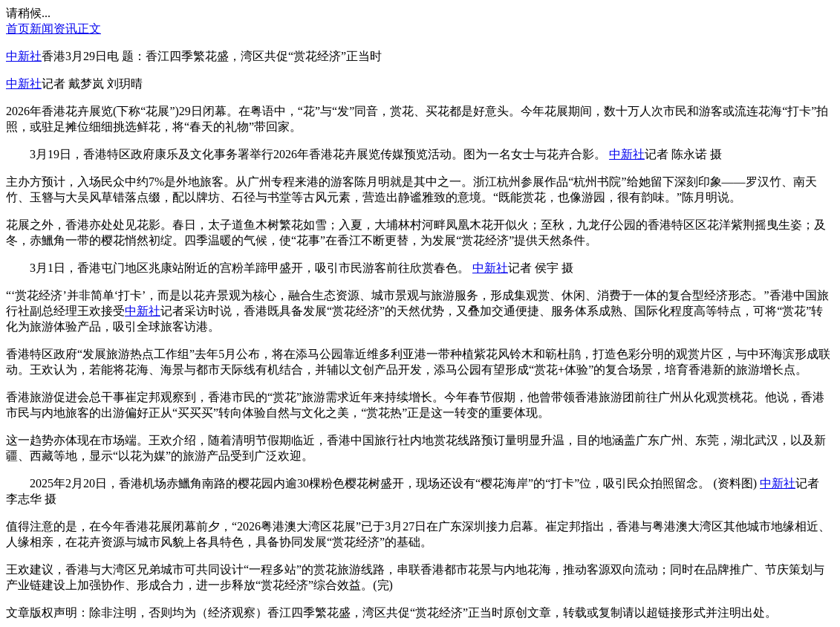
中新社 (24, 56)
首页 (18, 29)
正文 (89, 29)
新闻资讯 (53, 29)
